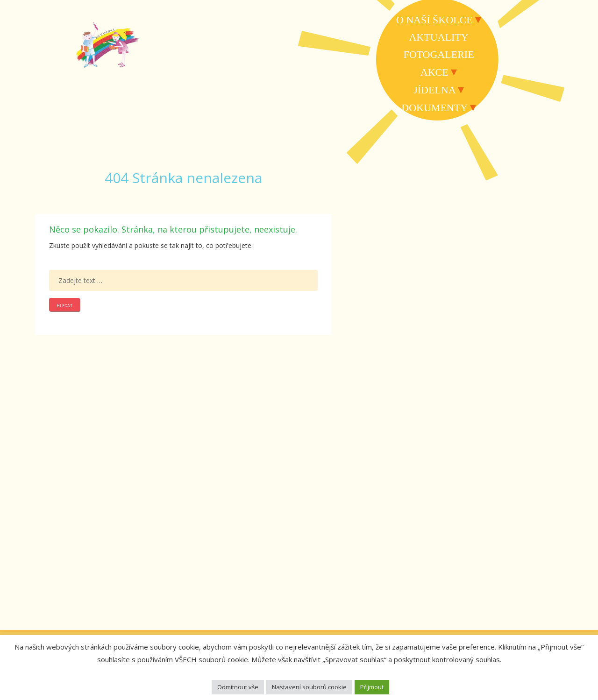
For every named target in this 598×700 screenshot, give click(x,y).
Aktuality (438, 37)
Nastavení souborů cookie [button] (309, 687)
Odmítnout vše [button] (238, 687)
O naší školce (434, 20)
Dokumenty (434, 108)
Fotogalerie (438, 54)
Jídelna (434, 90)
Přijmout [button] (372, 687)
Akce (434, 72)
